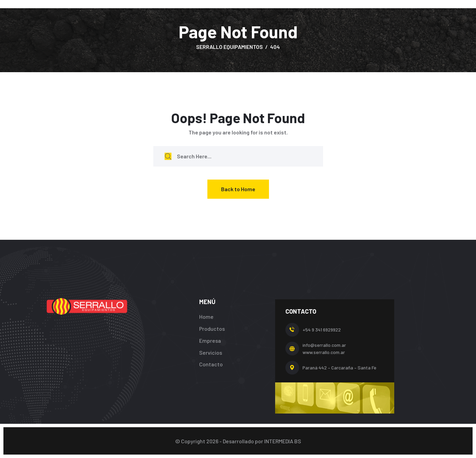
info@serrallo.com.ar (324, 345)
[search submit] (168, 156)
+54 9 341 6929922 (322, 330)
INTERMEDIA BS (283, 441)
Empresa (210, 341)
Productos (212, 329)
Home (206, 317)
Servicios (211, 352)
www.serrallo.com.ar (324, 352)
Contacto (211, 364)
